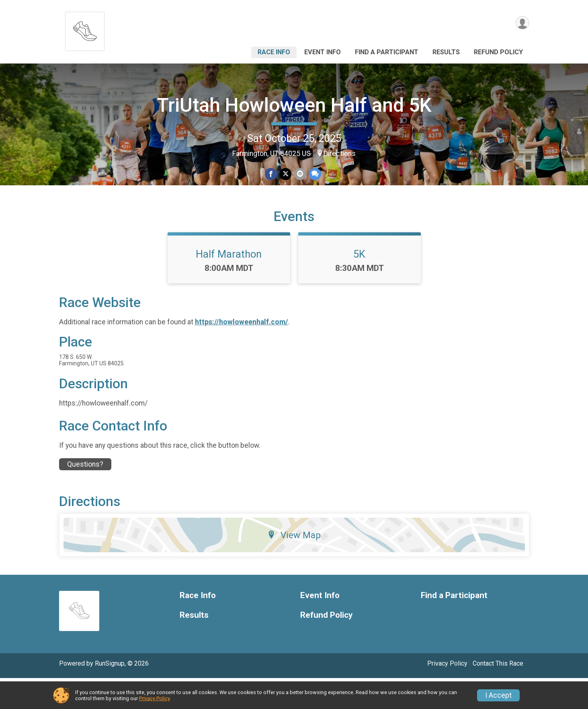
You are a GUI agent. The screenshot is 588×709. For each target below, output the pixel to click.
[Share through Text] (314, 174)
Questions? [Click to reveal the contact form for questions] (85, 495)
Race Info (274, 52)
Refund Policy (498, 52)
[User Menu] (522, 24)
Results (446, 52)
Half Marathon (229, 285)
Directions (340, 154)
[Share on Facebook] (271, 174)
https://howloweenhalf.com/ (242, 353)
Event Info (323, 52)
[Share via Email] (300, 174)
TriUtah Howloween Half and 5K (294, 105)
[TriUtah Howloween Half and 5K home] (85, 29)
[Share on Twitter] (286, 174)
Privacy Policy (154, 698)
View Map (294, 566)
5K (359, 285)
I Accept (498, 695)
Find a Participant (387, 52)
